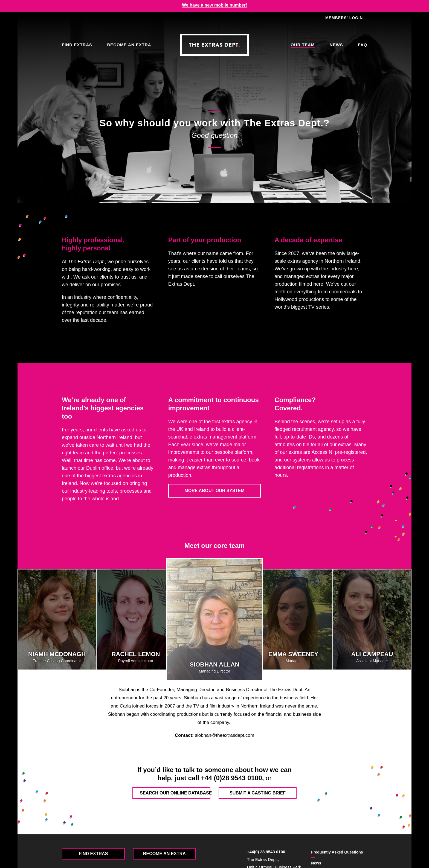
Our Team (303, 45)
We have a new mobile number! (215, 5)
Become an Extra (129, 45)
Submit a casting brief (258, 793)
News (336, 45)
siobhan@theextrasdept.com (225, 735)
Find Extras (77, 45)
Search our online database (175, 793)
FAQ (363, 45)
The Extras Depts (215, 45)
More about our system (215, 491)
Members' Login (344, 18)
